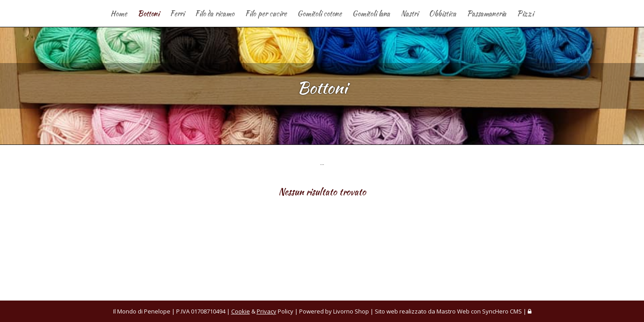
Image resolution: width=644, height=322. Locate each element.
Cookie (241, 311)
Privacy (267, 311)
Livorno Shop (351, 311)
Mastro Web (453, 311)
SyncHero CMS (502, 311)
